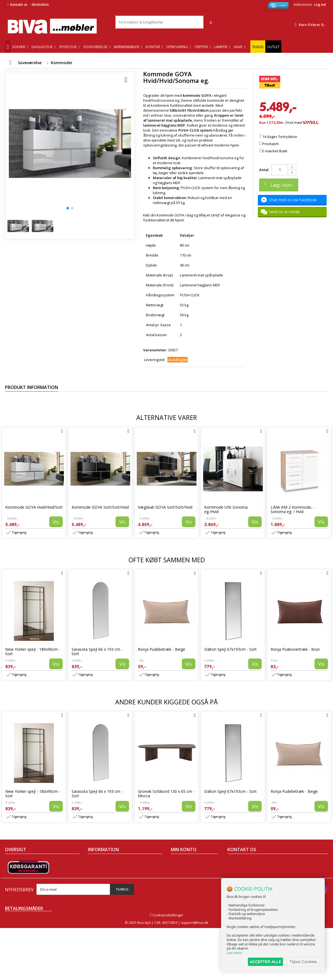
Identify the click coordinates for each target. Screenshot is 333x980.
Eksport (94, 884)
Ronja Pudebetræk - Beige (162, 649)
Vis (56, 522)
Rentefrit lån (98, 891)
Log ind (320, 5)
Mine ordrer (181, 862)
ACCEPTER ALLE (265, 962)
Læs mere (234, 953)
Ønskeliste (40, 5)
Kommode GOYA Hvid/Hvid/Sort (34, 507)
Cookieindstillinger (166, 967)
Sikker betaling (100, 876)
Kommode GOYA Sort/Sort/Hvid (100, 507)
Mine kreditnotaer (186, 869)
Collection (13, 869)
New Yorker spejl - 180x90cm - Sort (33, 651)
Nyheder (12, 876)
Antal (264, 170)
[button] (68, 208)
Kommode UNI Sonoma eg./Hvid (226, 509)
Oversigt (12, 898)
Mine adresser (183, 876)
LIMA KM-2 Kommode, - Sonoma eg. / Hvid (293, 509)
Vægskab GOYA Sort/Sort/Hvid (165, 507)
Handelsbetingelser (104, 862)
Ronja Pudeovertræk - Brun (295, 649)
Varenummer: (155, 350)
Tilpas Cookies (303, 962)
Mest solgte (15, 884)
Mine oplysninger (185, 884)
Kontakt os (19, 5)
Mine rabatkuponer (187, 891)
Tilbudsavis (15, 862)
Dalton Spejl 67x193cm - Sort (230, 649)
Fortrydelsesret (101, 898)
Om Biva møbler (101, 869)
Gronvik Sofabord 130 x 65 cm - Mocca (166, 794)
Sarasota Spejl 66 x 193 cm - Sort (97, 651)
